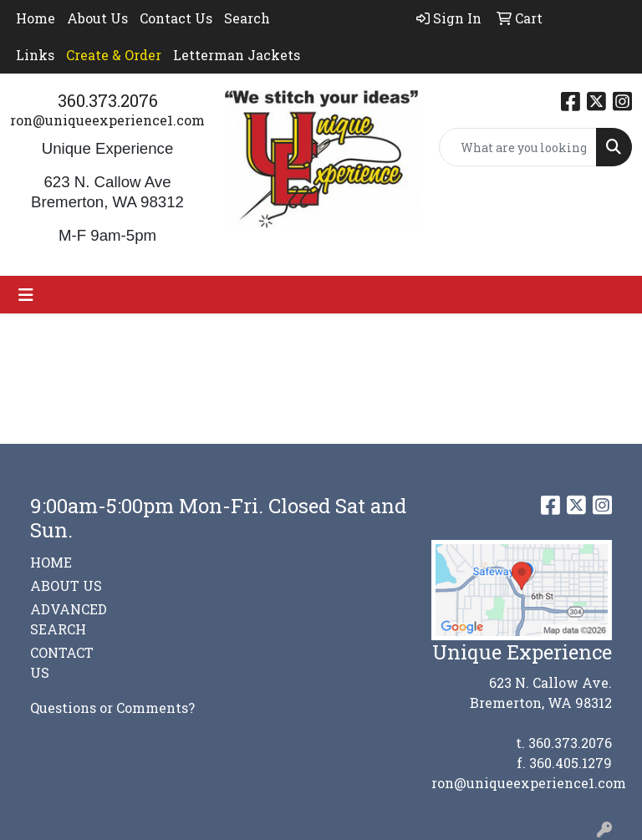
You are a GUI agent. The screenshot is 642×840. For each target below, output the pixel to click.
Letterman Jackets (237, 55)
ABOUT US (66, 585)
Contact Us (176, 18)
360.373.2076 (108, 100)
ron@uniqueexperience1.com (107, 120)
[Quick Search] (518, 147)
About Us (97, 18)
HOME (51, 562)
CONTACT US (62, 662)
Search (247, 18)
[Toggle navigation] (26, 295)
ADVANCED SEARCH (69, 619)
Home (36, 18)
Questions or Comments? (112, 708)
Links (35, 55)
